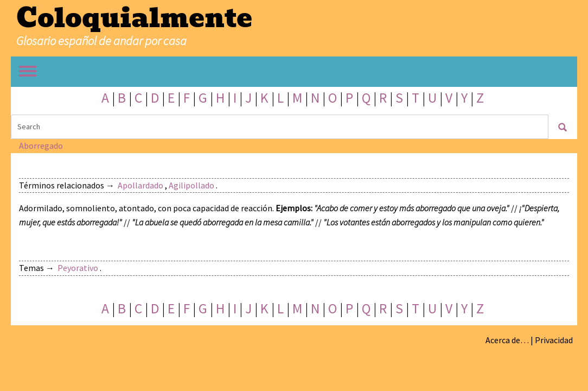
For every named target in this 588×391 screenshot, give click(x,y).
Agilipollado (191, 185)
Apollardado (140, 185)
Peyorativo (78, 268)
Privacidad (554, 340)
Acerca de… (507, 340)
